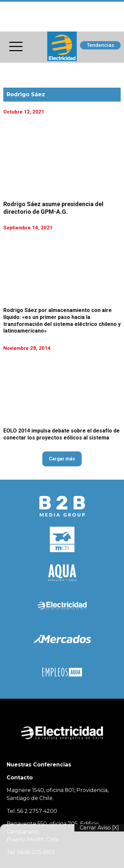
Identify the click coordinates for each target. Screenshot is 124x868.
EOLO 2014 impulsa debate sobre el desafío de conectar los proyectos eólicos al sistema (62, 434)
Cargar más (62, 459)
